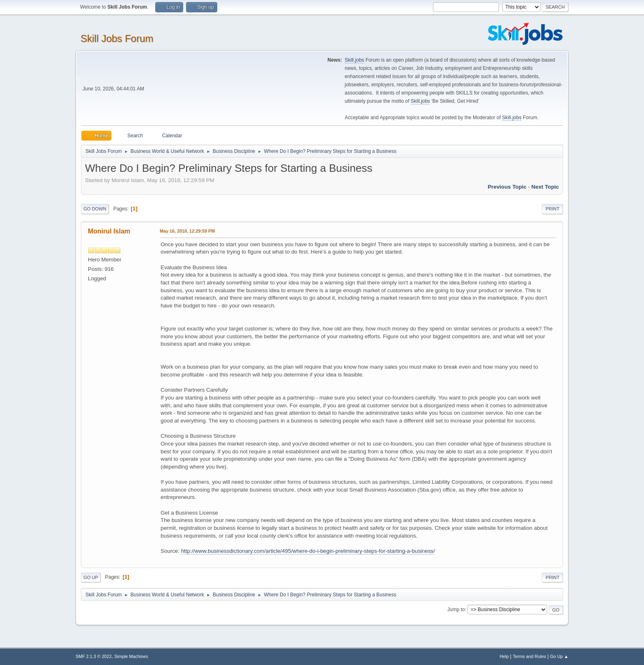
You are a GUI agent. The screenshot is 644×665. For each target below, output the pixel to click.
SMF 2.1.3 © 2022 (94, 656)
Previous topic (507, 187)
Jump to (456, 610)
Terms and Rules (530, 656)
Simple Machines (131, 656)
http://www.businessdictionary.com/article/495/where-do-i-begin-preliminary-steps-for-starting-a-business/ (308, 551)
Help (504, 656)
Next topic (545, 187)
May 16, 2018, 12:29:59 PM (187, 231)
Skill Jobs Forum (117, 38)
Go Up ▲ (559, 656)
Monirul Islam (109, 231)
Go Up (91, 577)
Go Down (95, 209)
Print (552, 209)
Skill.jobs (354, 60)
